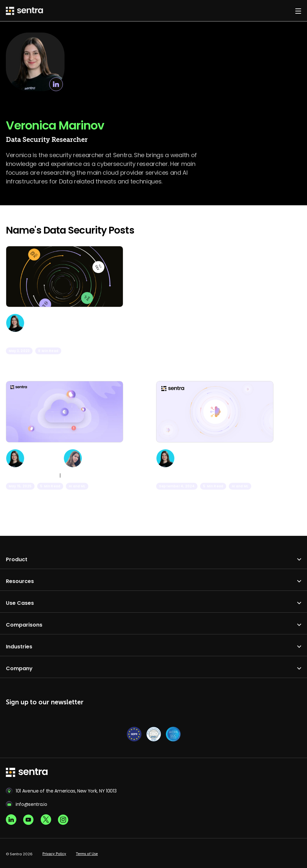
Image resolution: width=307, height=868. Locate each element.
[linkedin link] (56, 84)
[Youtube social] (29, 820)
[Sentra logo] (24, 11)
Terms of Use (87, 854)
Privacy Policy (54, 854)
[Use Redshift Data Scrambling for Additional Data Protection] (65, 313)
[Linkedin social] (11, 820)
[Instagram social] (63, 820)
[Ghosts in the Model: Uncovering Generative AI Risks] (65, 448)
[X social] (46, 820)
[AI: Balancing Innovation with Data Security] (215, 448)
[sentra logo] (27, 773)
